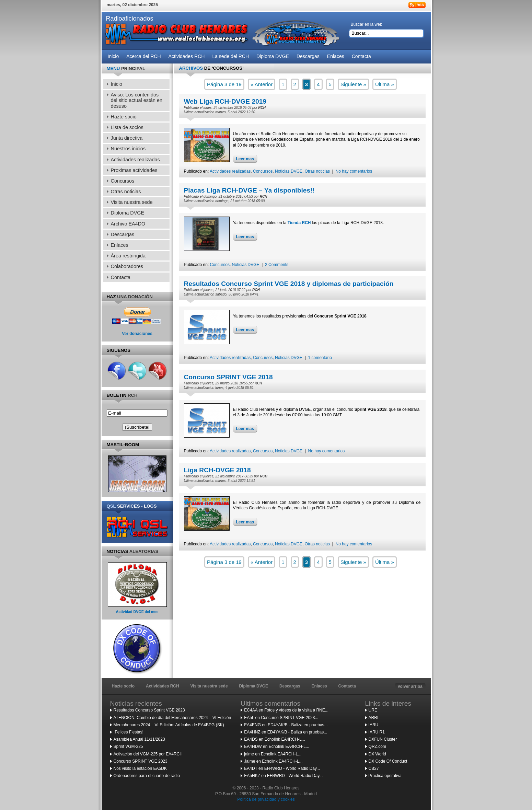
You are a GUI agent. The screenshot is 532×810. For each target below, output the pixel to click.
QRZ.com (377, 747)
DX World (377, 754)
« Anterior (262, 84)
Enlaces (319, 686)
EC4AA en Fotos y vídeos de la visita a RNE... (286, 710)
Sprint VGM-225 (128, 747)
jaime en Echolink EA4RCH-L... (273, 754)
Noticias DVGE (289, 171)
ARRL (374, 718)
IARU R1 (377, 732)
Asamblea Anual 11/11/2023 (139, 739)
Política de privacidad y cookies (266, 799)
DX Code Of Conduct (388, 761)
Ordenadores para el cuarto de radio (147, 776)
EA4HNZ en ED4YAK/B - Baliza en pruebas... (286, 732)
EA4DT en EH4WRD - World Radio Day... (282, 768)
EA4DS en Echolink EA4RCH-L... (274, 739)
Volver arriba (410, 686)
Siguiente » (353, 84)
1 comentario (320, 358)
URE (373, 710)
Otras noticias (317, 171)
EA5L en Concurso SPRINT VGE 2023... (281, 718)
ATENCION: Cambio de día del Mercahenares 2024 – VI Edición (172, 718)
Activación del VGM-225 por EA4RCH (148, 754)
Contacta (347, 686)
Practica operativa (385, 776)
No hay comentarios (354, 171)
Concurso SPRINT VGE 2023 (141, 761)
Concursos (263, 171)
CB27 (374, 768)
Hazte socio (123, 686)
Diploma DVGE (253, 686)
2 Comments (277, 265)
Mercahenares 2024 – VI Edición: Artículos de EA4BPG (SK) (169, 725)
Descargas (290, 686)
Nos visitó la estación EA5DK (140, 768)
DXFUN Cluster (383, 739)
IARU (374, 725)
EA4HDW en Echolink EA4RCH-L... (276, 747)
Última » (385, 84)
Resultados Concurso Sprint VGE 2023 (149, 710)
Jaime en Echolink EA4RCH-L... (273, 761)
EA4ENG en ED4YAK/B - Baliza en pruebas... (286, 725)
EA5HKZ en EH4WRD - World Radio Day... (283, 776)
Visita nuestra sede (209, 686)
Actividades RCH (163, 686)
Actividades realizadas (230, 171)
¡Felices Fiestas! (129, 732)
